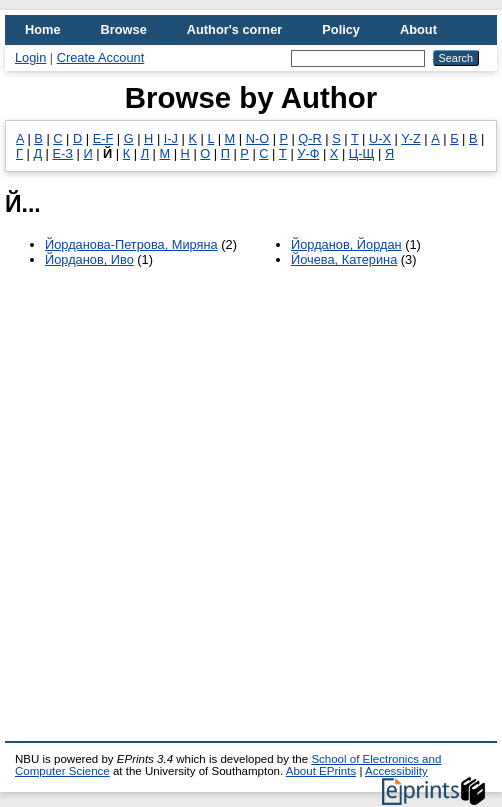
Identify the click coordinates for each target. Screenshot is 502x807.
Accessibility (396, 771)
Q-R (309, 138)
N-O (257, 138)
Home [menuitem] (43, 29)
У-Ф (308, 153)
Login (30, 57)
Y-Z (410, 138)
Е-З (62, 153)
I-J (171, 138)
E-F (103, 138)
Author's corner (234, 29)
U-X (380, 138)
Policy (341, 29)
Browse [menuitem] (124, 29)
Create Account (101, 57)
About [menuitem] (418, 29)
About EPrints (321, 771)
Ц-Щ (362, 153)
